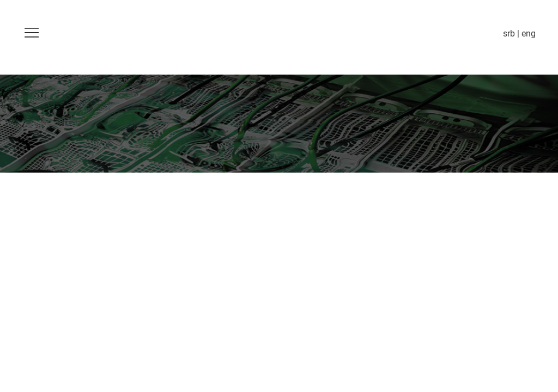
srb (509, 33)
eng (529, 33)
